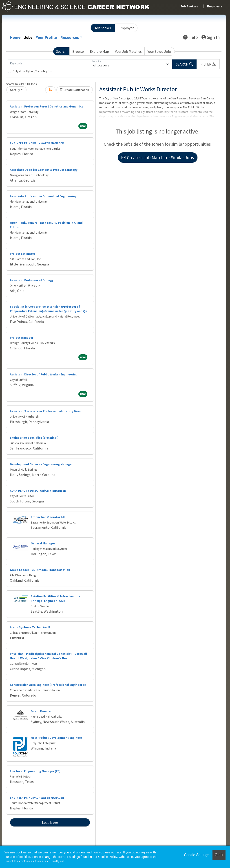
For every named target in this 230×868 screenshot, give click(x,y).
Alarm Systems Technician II (30, 627)
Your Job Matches (128, 51)
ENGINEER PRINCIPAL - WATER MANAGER (37, 143)
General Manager (43, 543)
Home (15, 37)
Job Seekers (189, 6)
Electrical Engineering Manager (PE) (35, 771)
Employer (126, 28)
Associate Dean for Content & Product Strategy (44, 170)
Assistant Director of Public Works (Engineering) (44, 374)
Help (190, 37)
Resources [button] (70, 37)
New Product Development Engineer (56, 738)
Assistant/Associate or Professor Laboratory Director (48, 411)
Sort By (15, 90)
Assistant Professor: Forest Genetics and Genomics (47, 106)
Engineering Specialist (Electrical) (34, 438)
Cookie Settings (197, 855)
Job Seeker (103, 28)
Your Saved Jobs (160, 51)
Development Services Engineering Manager (41, 464)
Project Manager (22, 338)
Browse (78, 51)
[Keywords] (49, 64)
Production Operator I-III (48, 517)
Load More (50, 822)
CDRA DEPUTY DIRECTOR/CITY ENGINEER (38, 491)
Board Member (41, 711)
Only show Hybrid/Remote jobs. (32, 71)
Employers (215, 6)
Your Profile (46, 37)
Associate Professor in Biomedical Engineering (43, 196)
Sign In (211, 37)
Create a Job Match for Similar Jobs (158, 157)
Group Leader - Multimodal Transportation (40, 570)
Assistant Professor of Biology (32, 280)
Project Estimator (22, 254)
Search (61, 51)
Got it (219, 855)
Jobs (28, 37)
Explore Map (99, 51)
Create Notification (75, 90)
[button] (208, 64)
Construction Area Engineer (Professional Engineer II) (48, 685)
